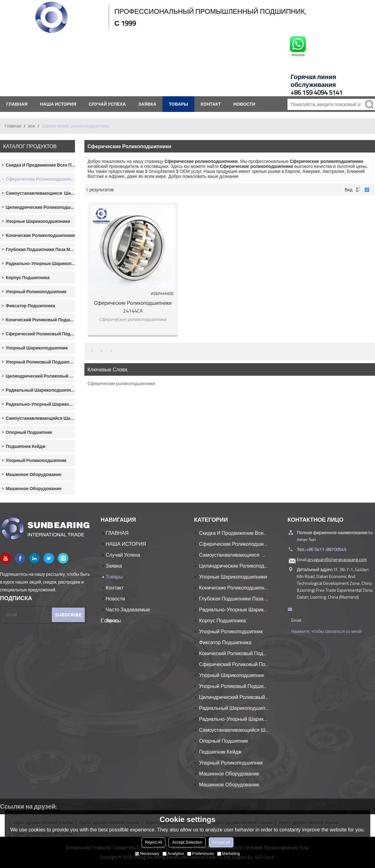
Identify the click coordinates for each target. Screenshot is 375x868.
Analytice (173, 853)
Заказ (112, 620)
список (358, 190)
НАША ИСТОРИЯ (58, 104)
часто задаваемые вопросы (125, 610)
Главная (13, 126)
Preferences (201, 853)
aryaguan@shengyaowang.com (337, 559)
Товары (178, 104)
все (32, 126)
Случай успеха (107, 104)
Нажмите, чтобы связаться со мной (326, 631)
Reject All (153, 842)
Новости (244, 104)
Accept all (221, 842)
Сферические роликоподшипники (121, 383)
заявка (147, 104)
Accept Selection (187, 842)
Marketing (229, 853)
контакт (211, 104)
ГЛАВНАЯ (17, 104)
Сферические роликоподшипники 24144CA (133, 307)
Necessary (147, 853)
